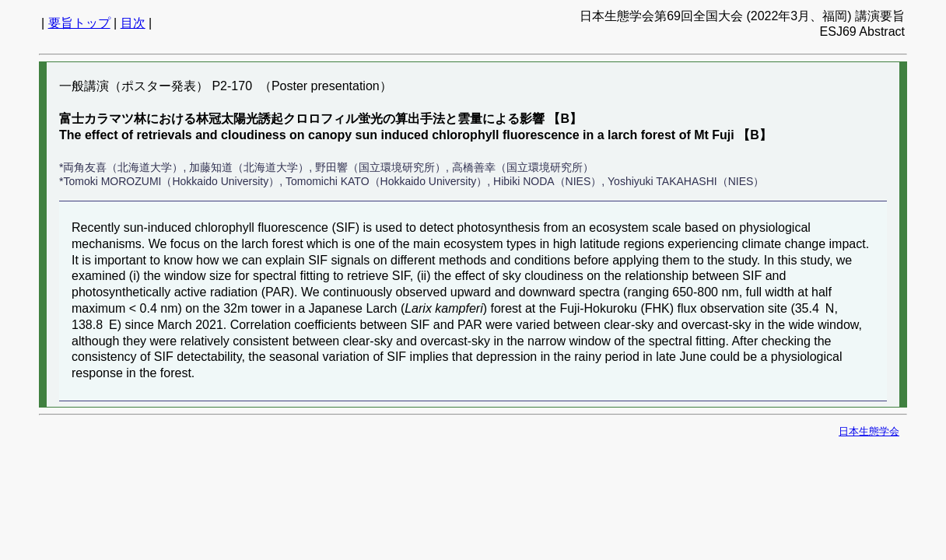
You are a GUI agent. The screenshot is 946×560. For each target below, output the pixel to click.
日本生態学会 (869, 431)
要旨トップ (79, 23)
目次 (133, 23)
